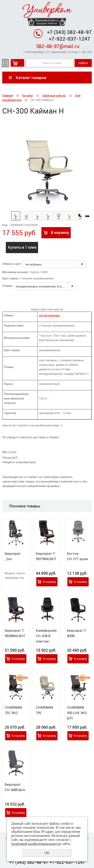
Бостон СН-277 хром (77, 556)
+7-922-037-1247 (67, 862)
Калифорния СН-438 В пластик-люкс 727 (46, 638)
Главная (7, 95)
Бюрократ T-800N (77, 633)
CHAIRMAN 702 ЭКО (13, 710)
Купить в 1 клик (22, 247)
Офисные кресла (54, 95)
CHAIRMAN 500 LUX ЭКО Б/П (77, 713)
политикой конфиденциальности (36, 844)
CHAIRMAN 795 (44, 710)
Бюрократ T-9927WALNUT (46, 556)
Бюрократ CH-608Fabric (15, 787)
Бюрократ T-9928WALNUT (15, 633)
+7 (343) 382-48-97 (69, 32)
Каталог (28, 95)
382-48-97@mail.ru (58, 46)
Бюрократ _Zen (13, 556)
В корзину (60, 232)
